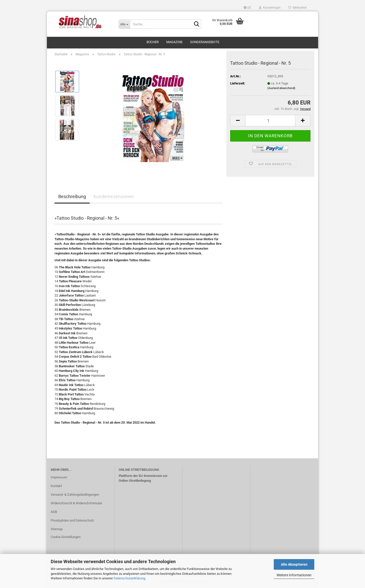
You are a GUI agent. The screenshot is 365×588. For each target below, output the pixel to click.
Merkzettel (297, 8)
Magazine (174, 42)
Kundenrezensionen (114, 196)
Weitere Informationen (294, 575)
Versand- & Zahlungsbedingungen (75, 495)
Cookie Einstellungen (66, 537)
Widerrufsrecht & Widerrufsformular (76, 503)
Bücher (153, 42)
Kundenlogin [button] (270, 8)
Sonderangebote (205, 42)
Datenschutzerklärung (129, 578)
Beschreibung (72, 196)
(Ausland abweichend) (281, 88)
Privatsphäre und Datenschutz (72, 520)
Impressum (59, 477)
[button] (247, 8)
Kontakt (56, 486)
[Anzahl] (270, 121)
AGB (54, 512)
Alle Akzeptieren (294, 564)
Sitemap (57, 529)
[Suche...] (124, 24)
